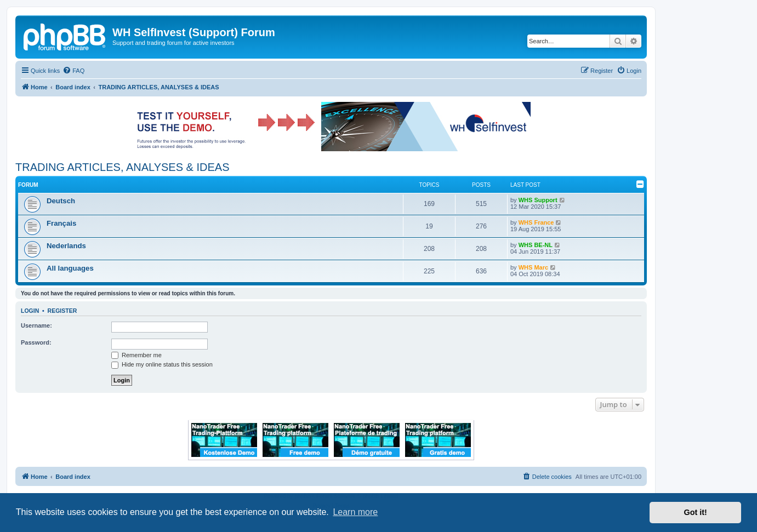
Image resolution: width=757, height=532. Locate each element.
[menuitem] (73, 71)
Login (30, 311)
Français (61, 223)
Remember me (136, 355)
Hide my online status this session (162, 364)
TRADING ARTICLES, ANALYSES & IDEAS (123, 167)
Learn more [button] (355, 512)
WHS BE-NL (536, 245)
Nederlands (66, 246)
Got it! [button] (696, 512)
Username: (36, 325)
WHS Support (538, 200)
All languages (70, 268)
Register (62, 311)
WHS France (536, 222)
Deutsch (61, 201)
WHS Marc (533, 267)
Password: (36, 342)
